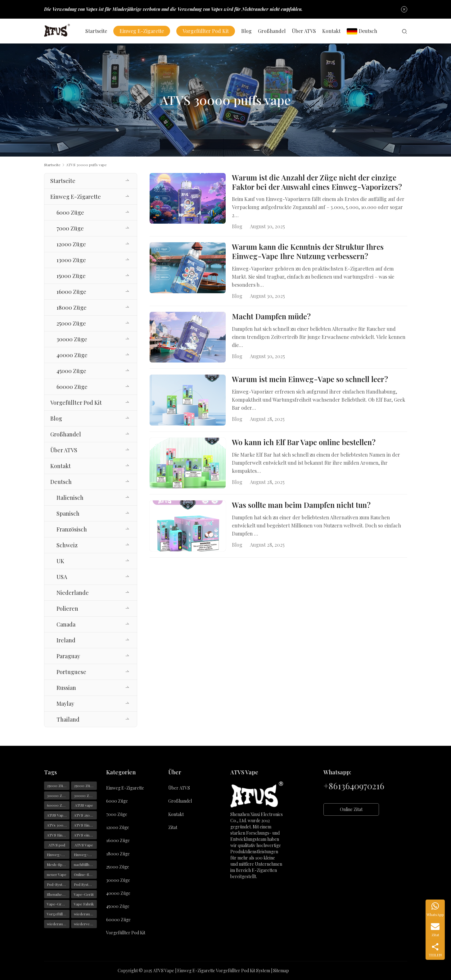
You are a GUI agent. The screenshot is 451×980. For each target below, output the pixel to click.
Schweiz (67, 545)
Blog (248, 31)
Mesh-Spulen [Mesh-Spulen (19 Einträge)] (58, 864)
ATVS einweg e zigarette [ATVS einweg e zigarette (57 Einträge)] (85, 835)
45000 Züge (71, 371)
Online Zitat (351, 809)
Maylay (65, 704)
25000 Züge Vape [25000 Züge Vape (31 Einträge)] (85, 786)
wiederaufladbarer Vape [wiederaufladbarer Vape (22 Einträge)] (58, 924)
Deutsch (363, 31)
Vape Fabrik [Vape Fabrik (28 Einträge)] (84, 904)
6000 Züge (70, 212)
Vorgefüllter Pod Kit (207, 31)
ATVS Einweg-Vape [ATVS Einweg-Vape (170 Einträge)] (85, 825)
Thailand (68, 719)
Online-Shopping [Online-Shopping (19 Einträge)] (85, 874)
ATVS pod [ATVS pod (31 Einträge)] (57, 845)
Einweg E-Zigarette (143, 31)
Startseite (98, 31)
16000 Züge (71, 292)
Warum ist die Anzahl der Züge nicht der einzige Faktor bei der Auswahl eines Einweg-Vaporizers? (317, 182)
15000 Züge (71, 276)
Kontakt (333, 31)
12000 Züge (71, 244)
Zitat (173, 827)
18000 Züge (72, 308)
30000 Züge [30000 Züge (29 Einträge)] (58, 795)
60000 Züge (72, 387)
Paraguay (68, 656)
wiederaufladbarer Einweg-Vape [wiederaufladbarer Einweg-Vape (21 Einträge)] (85, 914)
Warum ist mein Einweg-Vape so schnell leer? (310, 381)
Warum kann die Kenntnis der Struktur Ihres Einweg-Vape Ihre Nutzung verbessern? (308, 252)
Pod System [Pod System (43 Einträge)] (84, 884)
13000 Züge (71, 260)
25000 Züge (71, 323)
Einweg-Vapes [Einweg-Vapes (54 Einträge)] (85, 855)
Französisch (72, 529)
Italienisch (70, 498)
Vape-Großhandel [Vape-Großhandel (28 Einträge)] (58, 904)
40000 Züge (72, 355)
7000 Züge (70, 228)
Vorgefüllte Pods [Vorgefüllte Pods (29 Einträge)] (58, 914)
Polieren (67, 609)
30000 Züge (72, 339)
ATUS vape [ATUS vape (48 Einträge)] (84, 805)
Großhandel (273, 31)
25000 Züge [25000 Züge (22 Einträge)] (57, 786)
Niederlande (73, 593)
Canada (66, 624)
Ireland (66, 640)
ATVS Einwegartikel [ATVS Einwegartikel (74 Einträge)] (58, 835)
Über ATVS (305, 31)
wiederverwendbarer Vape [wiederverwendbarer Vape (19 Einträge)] (85, 924)
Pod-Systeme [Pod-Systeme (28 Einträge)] (58, 884)
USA (62, 577)
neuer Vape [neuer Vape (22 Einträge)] (57, 874)
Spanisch (68, 513)
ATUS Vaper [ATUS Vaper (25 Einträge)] (57, 815)
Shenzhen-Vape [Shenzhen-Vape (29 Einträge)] (58, 894)
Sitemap (281, 971)
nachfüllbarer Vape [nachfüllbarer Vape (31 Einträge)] (85, 864)
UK (60, 561)
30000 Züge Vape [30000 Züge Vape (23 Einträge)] (85, 795)
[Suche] (404, 31)
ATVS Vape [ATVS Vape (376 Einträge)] (84, 845)
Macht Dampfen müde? (271, 317)
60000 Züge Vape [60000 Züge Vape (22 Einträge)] (58, 805)
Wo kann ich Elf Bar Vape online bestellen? (304, 444)
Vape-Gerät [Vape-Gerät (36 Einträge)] (84, 894)
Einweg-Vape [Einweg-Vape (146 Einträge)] (58, 855)
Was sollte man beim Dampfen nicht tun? (301, 508)
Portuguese (71, 672)
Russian (66, 688)
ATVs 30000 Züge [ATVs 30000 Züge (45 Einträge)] (58, 825)
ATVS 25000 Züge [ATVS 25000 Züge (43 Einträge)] (85, 815)
